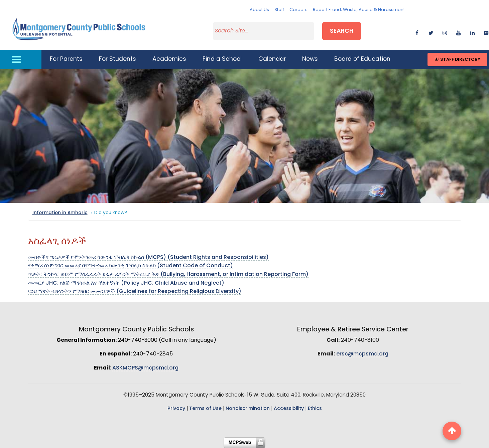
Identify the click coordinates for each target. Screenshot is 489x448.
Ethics (315, 409)
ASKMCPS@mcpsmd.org (145, 368)
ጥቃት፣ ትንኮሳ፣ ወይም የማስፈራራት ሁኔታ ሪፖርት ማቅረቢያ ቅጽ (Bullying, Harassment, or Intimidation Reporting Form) (168, 275)
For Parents (66, 59)
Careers (298, 10)
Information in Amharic (60, 213)
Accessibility (289, 409)
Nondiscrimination (248, 409)
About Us (259, 10)
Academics (169, 59)
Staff (279, 10)
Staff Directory (457, 59)
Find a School (222, 59)
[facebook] (417, 32)
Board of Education (362, 59)
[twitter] (431, 32)
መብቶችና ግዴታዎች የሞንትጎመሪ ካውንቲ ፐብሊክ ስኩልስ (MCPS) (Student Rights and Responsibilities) (148, 258)
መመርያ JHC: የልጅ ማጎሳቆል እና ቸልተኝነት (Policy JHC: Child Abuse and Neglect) (126, 283)
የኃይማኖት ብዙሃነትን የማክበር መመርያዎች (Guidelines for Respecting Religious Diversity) (135, 292)
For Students (117, 59)
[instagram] (445, 32)
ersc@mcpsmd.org (362, 354)
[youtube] (458, 32)
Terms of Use (205, 409)
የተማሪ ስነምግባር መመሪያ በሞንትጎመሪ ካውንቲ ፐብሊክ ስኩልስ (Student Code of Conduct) (131, 266)
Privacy (176, 409)
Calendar (272, 59)
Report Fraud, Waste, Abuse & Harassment (359, 10)
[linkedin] (472, 32)
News (310, 59)
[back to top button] (452, 431)
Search (342, 31)
